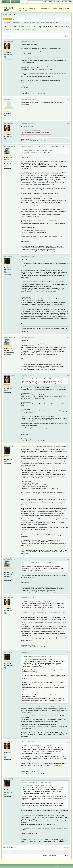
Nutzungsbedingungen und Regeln (56, 866)
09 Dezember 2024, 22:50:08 (28, 99)
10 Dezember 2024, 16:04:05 (28, 559)
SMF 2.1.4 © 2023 (6, 866)
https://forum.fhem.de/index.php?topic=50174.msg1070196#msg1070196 (42, 726)
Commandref (52, 8)
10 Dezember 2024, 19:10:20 (28, 742)
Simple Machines (14, 866)
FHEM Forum (8, 9)
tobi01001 (10, 257)
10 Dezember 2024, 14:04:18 (28, 337)
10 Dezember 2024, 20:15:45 (28, 779)
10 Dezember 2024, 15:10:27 (28, 446)
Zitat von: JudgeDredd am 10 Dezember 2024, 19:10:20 (38, 783)
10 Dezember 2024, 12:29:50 (28, 257)
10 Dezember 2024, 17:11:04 (28, 598)
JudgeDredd (11, 42)
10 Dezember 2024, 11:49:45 (28, 147)
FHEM (43, 8)
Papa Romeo (11, 147)
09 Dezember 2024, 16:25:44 (28, 42)
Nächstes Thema (64, 31)
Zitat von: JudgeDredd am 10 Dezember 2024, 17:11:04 (38, 656)
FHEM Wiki (63, 8)
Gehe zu (45, 855)
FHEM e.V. (23, 10)
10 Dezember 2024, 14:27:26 (28, 375)
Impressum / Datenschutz (29, 8)
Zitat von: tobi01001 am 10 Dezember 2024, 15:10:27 (37, 563)
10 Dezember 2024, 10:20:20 (28, 123)
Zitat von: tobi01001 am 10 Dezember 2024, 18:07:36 (37, 746)
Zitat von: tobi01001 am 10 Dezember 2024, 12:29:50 (37, 379)
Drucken (67, 36)
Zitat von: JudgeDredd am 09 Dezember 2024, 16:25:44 (38, 151)
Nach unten (7, 36)
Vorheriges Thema (53, 31)
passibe (9, 99)
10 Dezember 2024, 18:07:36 (28, 652)
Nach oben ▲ (68, 866)
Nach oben (6, 848)
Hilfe (47, 866)
